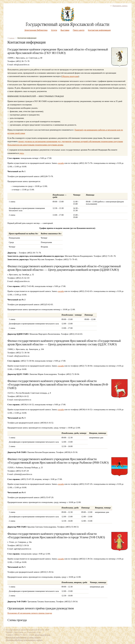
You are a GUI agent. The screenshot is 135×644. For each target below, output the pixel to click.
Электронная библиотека (36, 30)
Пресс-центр (79, 30)
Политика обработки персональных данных (24, 640)
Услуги (54, 30)
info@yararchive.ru (43, 635)
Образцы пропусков (70, 76)
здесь (22, 153)
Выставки (65, 30)
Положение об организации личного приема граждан (30, 613)
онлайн (61, 163)
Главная (11, 38)
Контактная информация (99, 30)
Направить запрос (120, 6)
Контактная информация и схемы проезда (23, 637)
